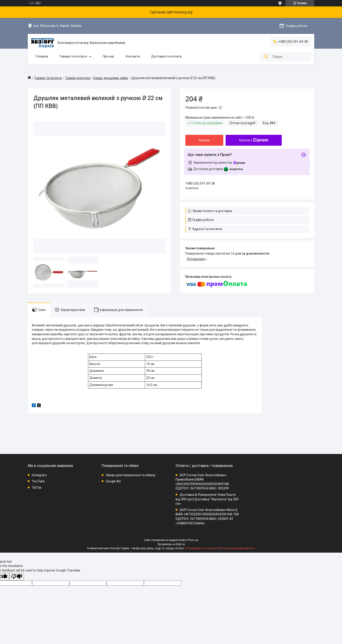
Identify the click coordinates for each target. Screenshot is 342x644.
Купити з (254, 140)
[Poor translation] (17, 577)
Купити (204, 140)
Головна (42, 56)
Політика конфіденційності (238, 548)
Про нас (109, 56)
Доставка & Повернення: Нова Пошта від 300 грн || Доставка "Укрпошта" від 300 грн (207, 499)
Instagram (39, 475)
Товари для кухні (78, 78)
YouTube (38, 481)
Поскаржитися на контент (201, 548)
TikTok (37, 488)
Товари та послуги (73, 56)
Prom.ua (193, 540)
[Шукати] (266, 57)
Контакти (133, 56)
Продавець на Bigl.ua (171, 544)
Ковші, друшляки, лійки (111, 78)
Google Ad (113, 481)
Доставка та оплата (166, 56)
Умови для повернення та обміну (131, 475)
